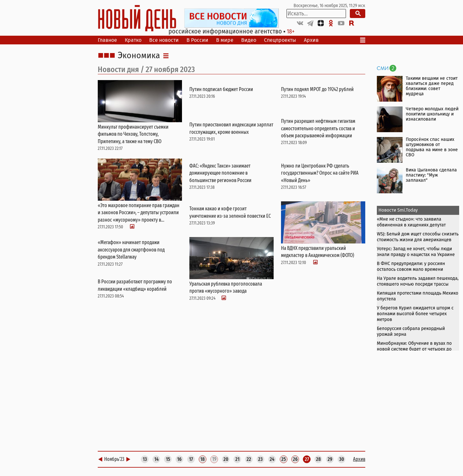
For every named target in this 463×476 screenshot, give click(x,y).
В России (197, 40)
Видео (249, 40)
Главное (107, 40)
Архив (311, 40)
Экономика (139, 56)
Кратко (133, 40)
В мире (225, 40)
